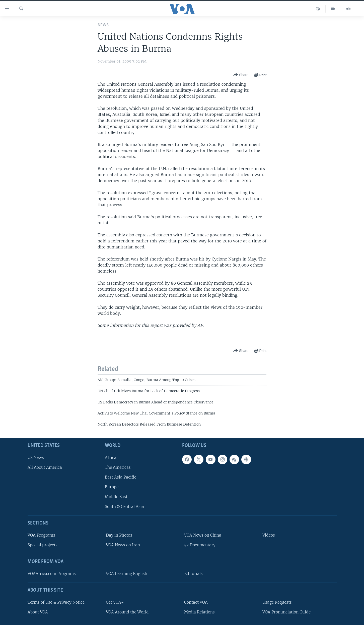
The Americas (118, 467)
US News (36, 458)
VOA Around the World (127, 612)
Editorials (193, 574)
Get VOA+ (115, 602)
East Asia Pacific (121, 477)
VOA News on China (203, 535)
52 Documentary (200, 545)
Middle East (116, 497)
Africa (111, 458)
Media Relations (199, 612)
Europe (112, 487)
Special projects (43, 545)
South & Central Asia (124, 507)
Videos (269, 535)
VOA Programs (41, 535)
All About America (45, 467)
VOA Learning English (127, 574)
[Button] (241, 75)
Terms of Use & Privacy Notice (56, 602)
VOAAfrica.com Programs (52, 574)
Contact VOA (196, 602)
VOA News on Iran (123, 545)
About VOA (38, 612)
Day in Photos (119, 535)
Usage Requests (277, 602)
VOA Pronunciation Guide (286, 612)
